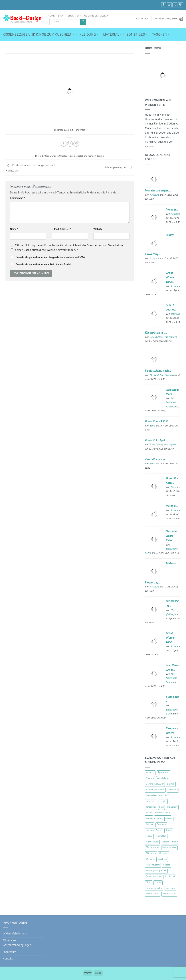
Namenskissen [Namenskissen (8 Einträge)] (169, 848)
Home (51, 16)
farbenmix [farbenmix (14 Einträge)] (151, 807)
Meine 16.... (172, 210)
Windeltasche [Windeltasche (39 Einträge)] (169, 894)
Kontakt (8, 959)
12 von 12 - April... (172, 481)
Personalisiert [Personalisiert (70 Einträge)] (153, 865)
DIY (79, 16)
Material (112, 34)
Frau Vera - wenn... (173, 668)
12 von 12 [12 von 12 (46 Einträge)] (150, 773)
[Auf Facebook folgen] (164, 5)
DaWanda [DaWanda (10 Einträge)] (173, 790)
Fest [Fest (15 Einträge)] (161, 807)
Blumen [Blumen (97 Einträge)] (171, 784)
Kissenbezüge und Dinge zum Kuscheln (39, 34)
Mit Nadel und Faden (161, 375)
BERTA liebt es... (171, 308)
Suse (152, 426)
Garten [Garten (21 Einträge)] (169, 819)
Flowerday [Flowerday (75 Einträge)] (172, 807)
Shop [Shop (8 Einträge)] (149, 883)
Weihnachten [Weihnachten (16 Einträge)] (153, 894)
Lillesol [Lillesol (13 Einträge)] (165, 842)
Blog (71, 16)
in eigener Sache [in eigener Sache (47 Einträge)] (154, 830)
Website (98, 230)
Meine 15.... (172, 506)
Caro (173, 488)
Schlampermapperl (119, 168)
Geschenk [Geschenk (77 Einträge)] (161, 825)
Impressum (9, 952)
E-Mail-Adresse (61, 230)
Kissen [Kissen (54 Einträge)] (149, 836)
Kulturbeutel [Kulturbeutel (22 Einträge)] (152, 842)
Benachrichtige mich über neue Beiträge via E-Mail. (44, 265)
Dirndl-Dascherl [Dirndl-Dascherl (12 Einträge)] (154, 796)
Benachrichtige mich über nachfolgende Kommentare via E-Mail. (51, 258)
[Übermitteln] (83, 22)
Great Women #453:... (171, 278)
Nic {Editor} (170, 613)
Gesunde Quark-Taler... (171, 536)
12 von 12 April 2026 (156, 422)
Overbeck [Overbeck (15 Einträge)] (162, 859)
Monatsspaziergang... (158, 191)
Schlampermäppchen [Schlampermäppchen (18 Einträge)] (156, 871)
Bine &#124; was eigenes (163, 337)
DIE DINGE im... (173, 604)
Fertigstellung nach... (158, 371)
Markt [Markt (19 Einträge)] (175, 842)
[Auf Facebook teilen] (64, 144)
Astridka (154, 195)
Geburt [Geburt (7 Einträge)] (150, 825)
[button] (142, 19)
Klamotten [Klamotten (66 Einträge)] (161, 836)
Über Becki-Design (96, 16)
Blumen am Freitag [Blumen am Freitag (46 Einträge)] (155, 790)
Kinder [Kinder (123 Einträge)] (169, 830)
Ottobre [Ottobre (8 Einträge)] (150, 859)
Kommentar (17, 199)
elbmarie (175, 314)
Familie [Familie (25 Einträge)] (163, 801)
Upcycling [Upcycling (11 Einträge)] (170, 888)
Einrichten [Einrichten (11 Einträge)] (151, 801)
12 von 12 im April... (156, 441)
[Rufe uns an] (175, 5)
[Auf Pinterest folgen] (180, 5)
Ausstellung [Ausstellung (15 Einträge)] (163, 778)
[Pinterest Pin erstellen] (76, 144)
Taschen (161, 34)
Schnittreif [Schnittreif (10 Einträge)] (170, 877)
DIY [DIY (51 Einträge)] (167, 796)
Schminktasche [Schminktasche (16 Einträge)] (153, 877)
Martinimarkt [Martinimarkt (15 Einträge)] (152, 848)
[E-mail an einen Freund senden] (70, 144)
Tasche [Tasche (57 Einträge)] (158, 883)
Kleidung (89, 34)
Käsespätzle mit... (156, 333)
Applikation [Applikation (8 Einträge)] (163, 773)
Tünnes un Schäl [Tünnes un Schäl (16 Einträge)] (154, 888)
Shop (61, 16)
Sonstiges (137, 34)
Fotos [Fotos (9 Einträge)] (149, 813)
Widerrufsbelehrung (15, 934)
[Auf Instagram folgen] (169, 5)
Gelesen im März (173, 392)
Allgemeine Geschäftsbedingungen (17, 943)
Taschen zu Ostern (173, 731)
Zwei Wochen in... (156, 460)
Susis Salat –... (173, 700)
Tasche (100, 156)
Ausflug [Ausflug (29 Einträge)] (150, 778)
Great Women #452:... (171, 638)
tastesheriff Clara (172, 712)
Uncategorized (66, 156)
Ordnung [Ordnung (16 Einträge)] (164, 854)
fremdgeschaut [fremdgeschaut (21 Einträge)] (163, 813)
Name (14, 230)
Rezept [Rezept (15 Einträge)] (167, 865)
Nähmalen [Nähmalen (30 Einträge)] (151, 854)
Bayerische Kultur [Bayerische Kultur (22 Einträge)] (155, 784)
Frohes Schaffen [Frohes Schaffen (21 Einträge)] (154, 819)
